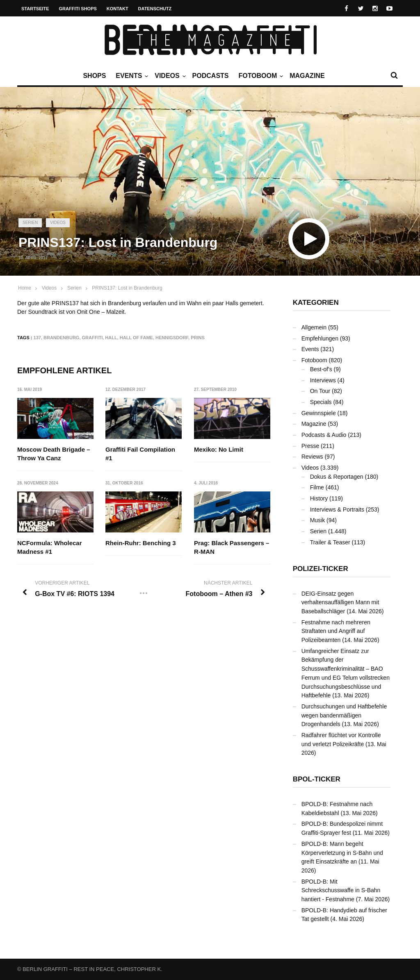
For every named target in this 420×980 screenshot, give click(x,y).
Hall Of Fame (136, 338)
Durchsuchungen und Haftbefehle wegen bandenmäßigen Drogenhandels (344, 715)
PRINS (198, 338)
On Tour (320, 391)
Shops (94, 76)
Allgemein (314, 327)
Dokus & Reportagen (337, 477)
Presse (310, 446)
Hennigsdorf (172, 338)
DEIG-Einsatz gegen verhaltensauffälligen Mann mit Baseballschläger (340, 602)
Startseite (35, 9)
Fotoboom (260, 76)
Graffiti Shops (78, 9)
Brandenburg (61, 338)
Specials (321, 402)
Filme (317, 487)
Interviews (323, 380)
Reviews (312, 457)
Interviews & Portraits (337, 509)
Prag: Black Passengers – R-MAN (232, 547)
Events (131, 76)
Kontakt (118, 9)
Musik (318, 520)
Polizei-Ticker (321, 569)
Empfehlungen (320, 338)
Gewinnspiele (319, 413)
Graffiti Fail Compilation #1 (140, 454)
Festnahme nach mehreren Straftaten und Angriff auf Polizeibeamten (336, 631)
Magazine (307, 76)
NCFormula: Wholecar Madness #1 (50, 547)
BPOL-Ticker (317, 779)
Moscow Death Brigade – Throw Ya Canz (54, 454)
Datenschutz (155, 9)
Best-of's (321, 369)
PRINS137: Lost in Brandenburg (127, 288)
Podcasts (211, 76)
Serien (30, 223)
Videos (169, 76)
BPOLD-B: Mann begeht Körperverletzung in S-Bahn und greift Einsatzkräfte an (342, 853)
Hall (111, 338)
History (319, 498)
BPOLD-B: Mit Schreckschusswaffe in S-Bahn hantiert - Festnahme (341, 890)
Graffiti (92, 338)
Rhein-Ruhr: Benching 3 (141, 543)
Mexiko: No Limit (219, 449)
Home (25, 288)
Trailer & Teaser (330, 542)
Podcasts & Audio (324, 435)
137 (37, 338)
